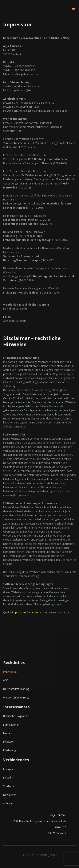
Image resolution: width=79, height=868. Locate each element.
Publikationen (11, 725)
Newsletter (10, 795)
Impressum (10, 672)
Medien (8, 733)
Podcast (8, 742)
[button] (74, 8)
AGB (6, 680)
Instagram (9, 769)
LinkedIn (8, 778)
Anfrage (8, 804)
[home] (24, 8)
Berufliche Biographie (16, 716)
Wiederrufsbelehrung (16, 698)
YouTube (9, 786)
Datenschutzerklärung (16, 689)
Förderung (9, 750)
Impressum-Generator (26, 612)
